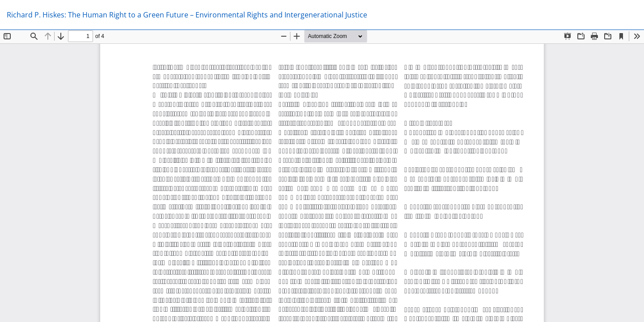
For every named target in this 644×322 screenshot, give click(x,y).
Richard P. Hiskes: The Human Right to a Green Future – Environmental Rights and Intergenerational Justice (187, 15)
